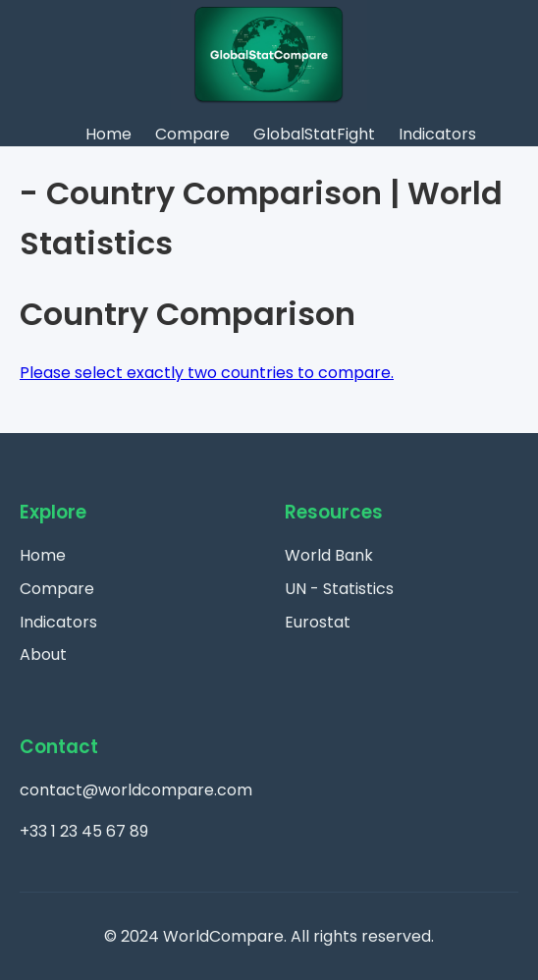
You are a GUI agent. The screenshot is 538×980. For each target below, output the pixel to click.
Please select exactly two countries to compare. (207, 373)
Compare (192, 134)
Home (108, 134)
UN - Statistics (339, 589)
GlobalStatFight (314, 134)
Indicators (437, 134)
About (43, 654)
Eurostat (318, 622)
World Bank (329, 555)
